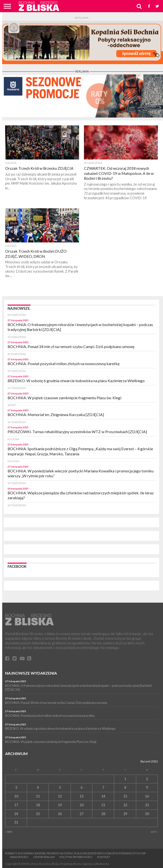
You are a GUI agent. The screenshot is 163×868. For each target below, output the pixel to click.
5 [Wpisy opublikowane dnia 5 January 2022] (60, 787)
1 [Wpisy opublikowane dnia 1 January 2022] (125, 779)
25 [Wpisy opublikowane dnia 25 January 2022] (38, 814)
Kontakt (104, 857)
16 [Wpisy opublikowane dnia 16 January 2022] (147, 796)
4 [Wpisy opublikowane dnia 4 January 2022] (38, 787)
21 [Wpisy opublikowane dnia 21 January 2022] (103, 805)
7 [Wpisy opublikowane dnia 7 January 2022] (103, 787)
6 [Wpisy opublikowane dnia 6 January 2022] (81, 787)
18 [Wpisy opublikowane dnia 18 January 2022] (38, 805)
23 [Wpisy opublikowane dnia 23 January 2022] (147, 805)
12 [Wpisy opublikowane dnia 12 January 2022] (60, 796)
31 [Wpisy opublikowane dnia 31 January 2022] (16, 822)
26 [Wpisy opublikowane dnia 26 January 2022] (60, 814)
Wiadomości (19, 857)
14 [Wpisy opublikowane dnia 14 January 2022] (103, 796)
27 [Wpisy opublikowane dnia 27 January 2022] (81, 814)
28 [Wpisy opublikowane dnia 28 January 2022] (103, 814)
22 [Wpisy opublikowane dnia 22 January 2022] (125, 805)
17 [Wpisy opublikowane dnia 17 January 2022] (16, 805)
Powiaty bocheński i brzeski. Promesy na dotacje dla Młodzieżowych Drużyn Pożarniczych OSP (75, 853)
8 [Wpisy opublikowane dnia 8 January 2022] (125, 787)
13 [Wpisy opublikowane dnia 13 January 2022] (81, 796)
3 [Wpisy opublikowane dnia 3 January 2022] (16, 787)
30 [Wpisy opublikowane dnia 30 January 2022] (147, 814)
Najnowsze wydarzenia (31, 673)
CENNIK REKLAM (44, 857)
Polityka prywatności (76, 857)
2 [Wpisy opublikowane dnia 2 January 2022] (147, 779)
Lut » (154, 832)
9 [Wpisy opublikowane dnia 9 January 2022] (147, 787)
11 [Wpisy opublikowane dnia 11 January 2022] (38, 796)
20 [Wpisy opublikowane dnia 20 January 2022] (81, 805)
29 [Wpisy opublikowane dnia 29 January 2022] (125, 814)
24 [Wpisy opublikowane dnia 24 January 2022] (16, 814)
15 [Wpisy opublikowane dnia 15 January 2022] (125, 796)
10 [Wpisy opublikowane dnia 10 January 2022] (16, 796)
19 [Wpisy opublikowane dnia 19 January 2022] (60, 805)
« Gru (9, 832)
